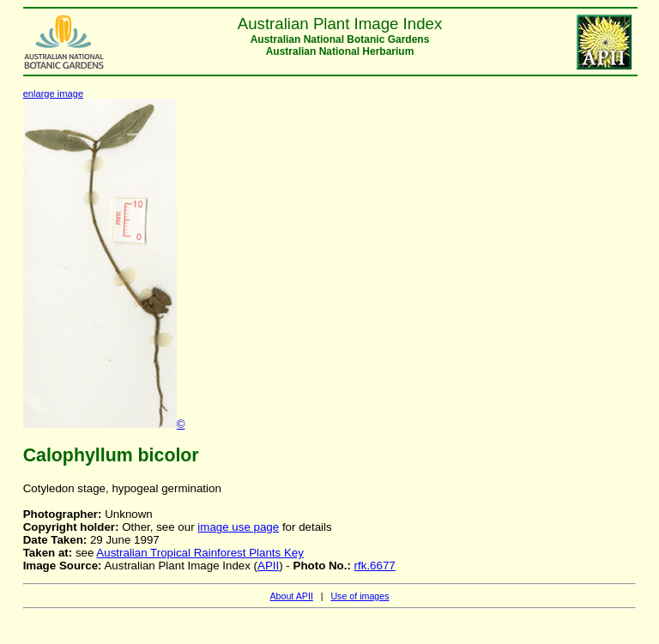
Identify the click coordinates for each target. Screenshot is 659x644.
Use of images (360, 596)
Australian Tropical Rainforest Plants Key (200, 553)
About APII (291, 596)
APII (268, 566)
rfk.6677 (375, 566)
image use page (238, 527)
